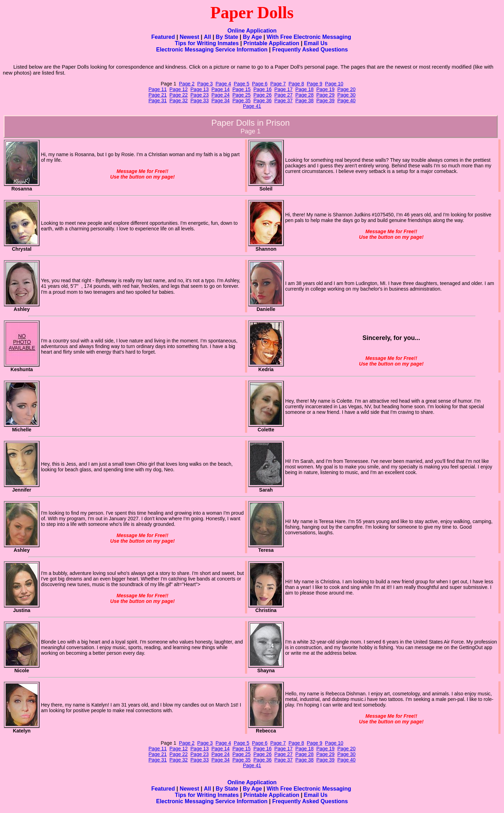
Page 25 (241, 95)
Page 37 (283, 100)
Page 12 (178, 89)
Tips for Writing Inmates (207, 43)
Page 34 (220, 100)
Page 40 (346, 100)
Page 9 (314, 84)
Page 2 (187, 84)
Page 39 (325, 100)
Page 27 (283, 95)
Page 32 (178, 100)
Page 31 (157, 100)
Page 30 (346, 95)
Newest (189, 37)
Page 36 (262, 100)
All (208, 37)
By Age (253, 37)
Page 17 (283, 89)
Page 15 (241, 89)
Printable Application (271, 43)
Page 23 (199, 95)
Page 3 (205, 84)
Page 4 (223, 84)
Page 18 (304, 89)
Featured (163, 37)
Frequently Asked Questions (310, 50)
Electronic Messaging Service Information (212, 50)
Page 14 (220, 89)
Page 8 (296, 84)
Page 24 (220, 95)
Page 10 (334, 84)
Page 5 (241, 84)
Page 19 (325, 89)
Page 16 (262, 89)
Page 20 (346, 89)
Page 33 (199, 100)
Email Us (316, 43)
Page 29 (325, 95)
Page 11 (157, 89)
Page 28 (304, 95)
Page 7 (278, 84)
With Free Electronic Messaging (309, 37)
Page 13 (199, 89)
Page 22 (178, 95)
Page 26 (262, 95)
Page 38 (304, 100)
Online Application (252, 31)
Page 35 (241, 100)
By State (227, 37)
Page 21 (157, 95)
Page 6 (260, 84)
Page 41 (252, 106)
